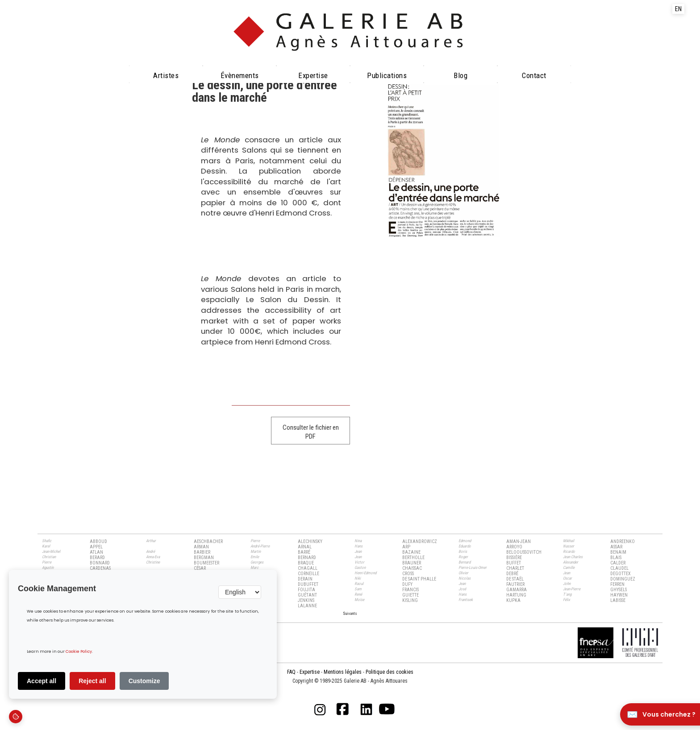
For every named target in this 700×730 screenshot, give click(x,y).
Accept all (42, 681)
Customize (144, 681)
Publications (387, 75)
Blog (460, 75)
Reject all (92, 681)
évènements (240, 75)
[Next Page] (350, 613)
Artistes (166, 75)
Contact (534, 75)
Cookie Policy (79, 652)
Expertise (313, 75)
